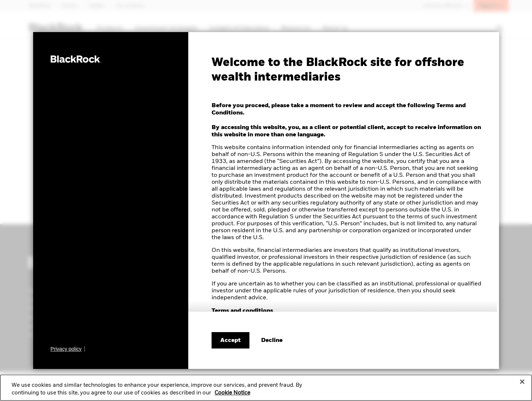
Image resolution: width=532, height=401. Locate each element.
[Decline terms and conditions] (272, 340)
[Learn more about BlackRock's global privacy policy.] (68, 349)
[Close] (522, 384)
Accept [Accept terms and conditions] (230, 340)
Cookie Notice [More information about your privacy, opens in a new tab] (232, 396)
